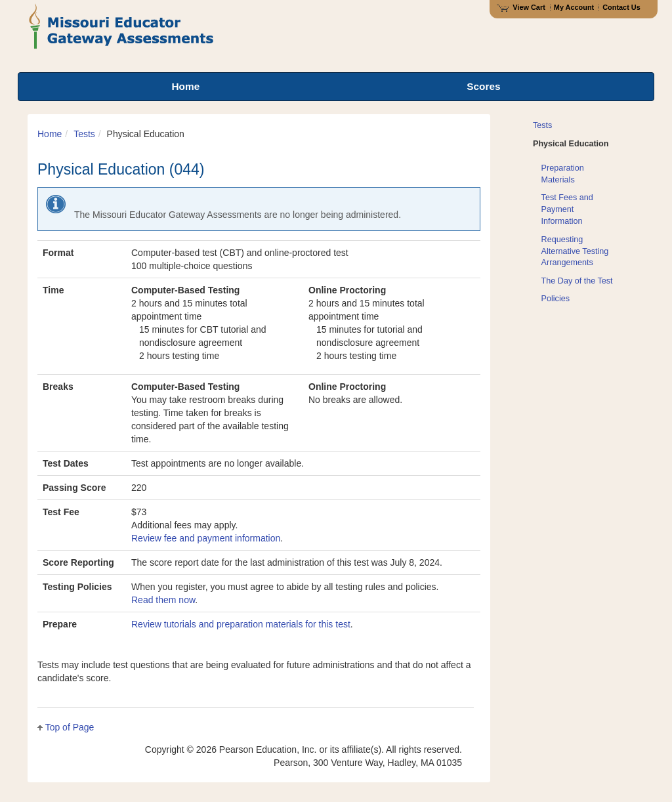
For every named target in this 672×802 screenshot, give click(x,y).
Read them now (163, 600)
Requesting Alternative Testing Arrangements (575, 251)
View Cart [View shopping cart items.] (521, 7)
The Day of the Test (577, 281)
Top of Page (70, 727)
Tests (84, 134)
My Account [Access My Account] (574, 7)
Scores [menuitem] (483, 86)
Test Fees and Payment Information (567, 209)
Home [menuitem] (185, 86)
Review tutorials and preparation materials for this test (241, 624)
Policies (556, 299)
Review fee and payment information (206, 538)
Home (50, 134)
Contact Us (621, 7)
